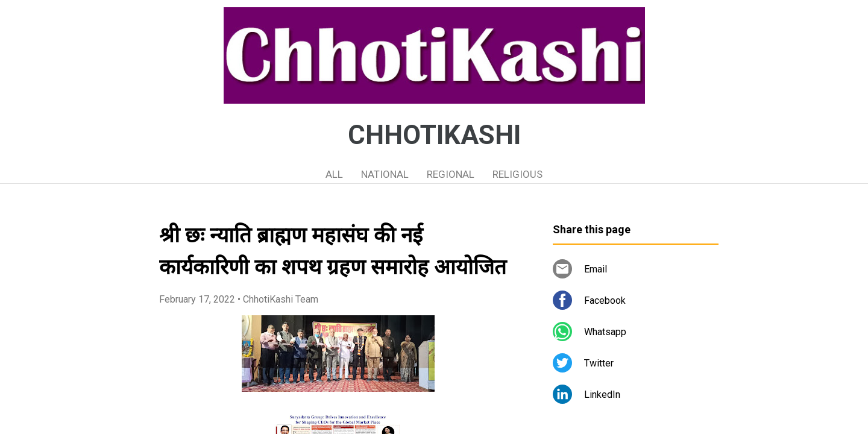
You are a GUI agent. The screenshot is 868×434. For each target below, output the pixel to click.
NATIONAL (385, 174)
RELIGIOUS (517, 174)
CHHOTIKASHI (434, 135)
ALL (334, 174)
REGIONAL (451, 174)
